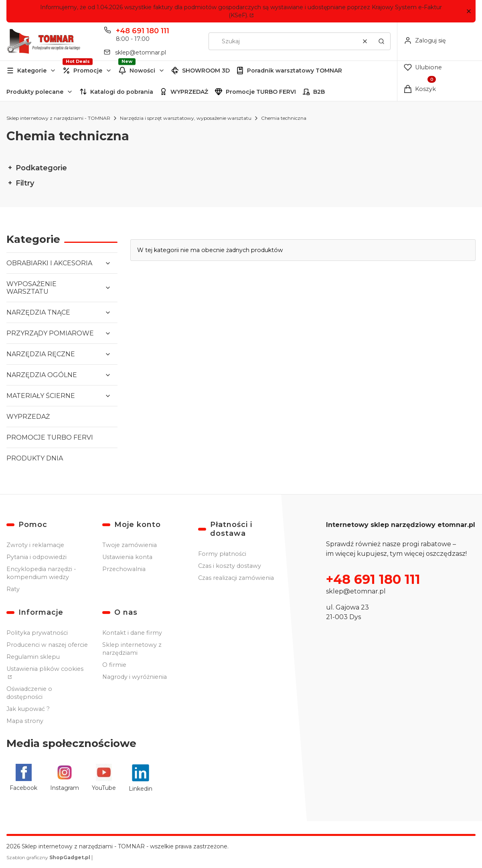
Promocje (88, 71)
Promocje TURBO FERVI (261, 91)
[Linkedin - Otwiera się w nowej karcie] (141, 778)
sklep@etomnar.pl (356, 591)
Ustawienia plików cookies (45, 669)
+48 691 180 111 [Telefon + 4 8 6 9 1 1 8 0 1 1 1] (143, 31)
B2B (319, 91)
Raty (13, 589)
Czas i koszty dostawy (230, 566)
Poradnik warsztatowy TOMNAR (295, 71)
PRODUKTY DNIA (35, 458)
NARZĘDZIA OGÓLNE (42, 375)
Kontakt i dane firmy (132, 633)
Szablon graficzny (49, 857)
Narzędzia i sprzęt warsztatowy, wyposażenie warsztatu (186, 118)
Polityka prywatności (37, 633)
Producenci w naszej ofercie (47, 645)
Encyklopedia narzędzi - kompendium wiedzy (41, 573)
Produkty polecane (35, 91)
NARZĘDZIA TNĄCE (38, 312)
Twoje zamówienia (130, 545)
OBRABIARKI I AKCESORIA (49, 263)
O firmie (114, 665)
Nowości (142, 71)
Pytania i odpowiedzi (36, 557)
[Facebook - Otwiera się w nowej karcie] (23, 778)
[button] (469, 11)
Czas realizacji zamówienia (236, 578)
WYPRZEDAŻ (189, 91)
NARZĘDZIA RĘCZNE (41, 354)
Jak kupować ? (28, 709)
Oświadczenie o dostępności (29, 693)
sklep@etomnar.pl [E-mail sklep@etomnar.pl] (141, 52)
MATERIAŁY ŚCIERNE (41, 396)
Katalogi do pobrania (122, 91)
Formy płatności (222, 554)
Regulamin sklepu (33, 657)
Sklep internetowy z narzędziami (132, 649)
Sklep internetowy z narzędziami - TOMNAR (58, 118)
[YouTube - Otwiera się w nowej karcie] (104, 778)
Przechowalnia (124, 569)
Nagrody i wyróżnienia (135, 677)
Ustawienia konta (127, 557)
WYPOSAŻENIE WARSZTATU (31, 288)
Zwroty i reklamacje (35, 545)
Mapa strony (25, 721)
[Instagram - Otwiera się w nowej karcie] (65, 778)
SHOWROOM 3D (206, 71)
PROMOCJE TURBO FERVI (50, 437)
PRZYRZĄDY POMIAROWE (50, 333)
